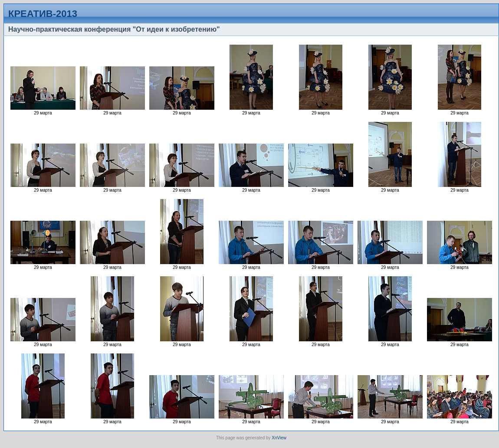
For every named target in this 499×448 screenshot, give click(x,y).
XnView (279, 438)
